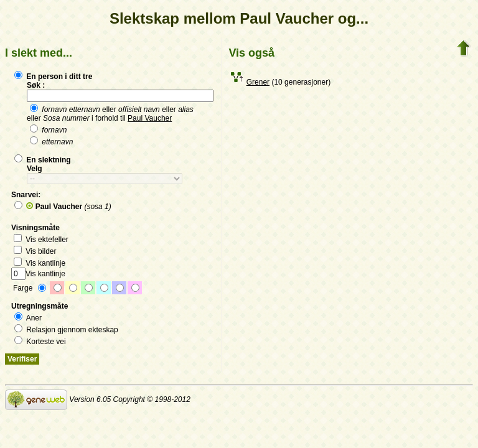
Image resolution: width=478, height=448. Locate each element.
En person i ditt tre (53, 77)
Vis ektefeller (41, 240)
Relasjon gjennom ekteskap (66, 330)
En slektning (43, 160)
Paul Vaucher (150, 118)
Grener (258, 82)
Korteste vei (40, 342)
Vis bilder (35, 251)
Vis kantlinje (40, 263)
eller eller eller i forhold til (110, 114)
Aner (28, 318)
